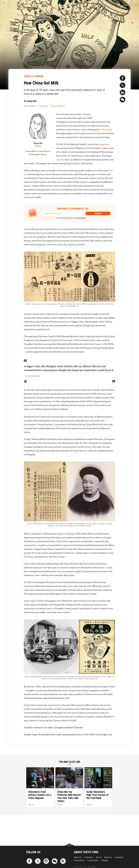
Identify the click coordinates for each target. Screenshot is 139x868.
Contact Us (119, 857)
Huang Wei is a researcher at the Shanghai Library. (38, 153)
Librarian (38, 146)
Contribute (89, 857)
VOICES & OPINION (34, 76)
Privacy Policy (93, 860)
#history (61, 106)
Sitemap (105, 860)
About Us (78, 857)
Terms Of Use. (81, 218)
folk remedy (106, 130)
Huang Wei (32, 101)
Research (108, 857)
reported (61, 160)
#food (54, 106)
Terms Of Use (79, 860)
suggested (104, 144)
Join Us (99, 857)
